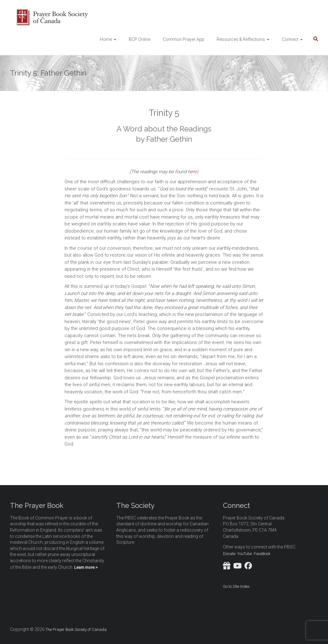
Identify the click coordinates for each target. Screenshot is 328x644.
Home (106, 39)
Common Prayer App (183, 39)
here (192, 172)
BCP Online (140, 39)
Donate (229, 554)
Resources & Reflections (241, 39)
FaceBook (262, 554)
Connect (290, 39)
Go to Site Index (236, 586)
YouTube (245, 554)
